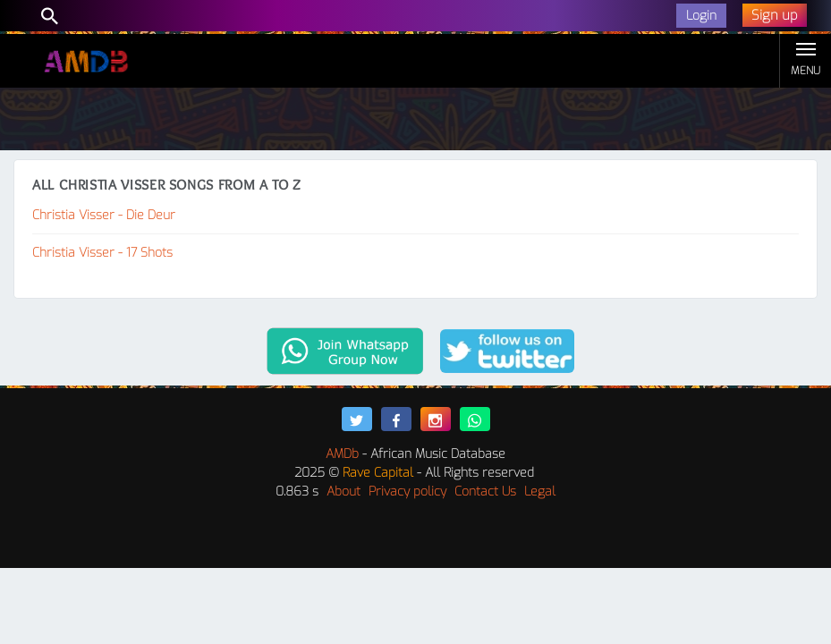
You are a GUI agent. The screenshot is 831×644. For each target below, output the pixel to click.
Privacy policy (407, 491)
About (343, 491)
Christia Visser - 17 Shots (102, 253)
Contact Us (485, 491)
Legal (540, 491)
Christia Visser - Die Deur (104, 215)
